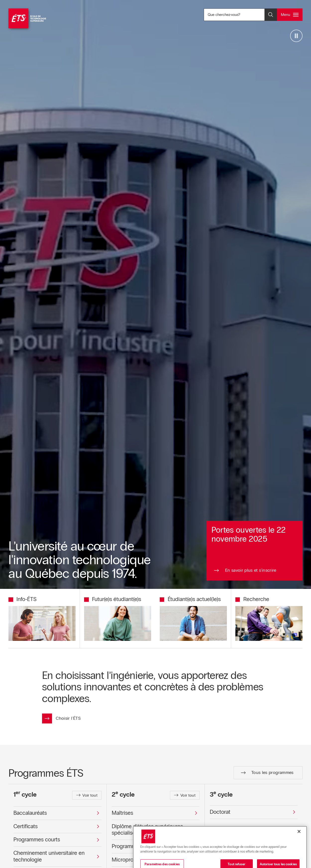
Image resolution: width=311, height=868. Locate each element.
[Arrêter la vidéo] (296, 36)
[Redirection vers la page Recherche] (252, 599)
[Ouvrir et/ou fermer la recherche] (271, 15)
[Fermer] (299, 857)
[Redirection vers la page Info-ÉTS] (23, 599)
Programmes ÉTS (46, 773)
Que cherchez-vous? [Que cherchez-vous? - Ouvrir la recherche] (240, 15)
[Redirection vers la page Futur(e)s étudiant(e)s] (113, 599)
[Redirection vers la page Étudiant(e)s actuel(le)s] (190, 599)
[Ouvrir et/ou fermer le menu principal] (290, 15)
